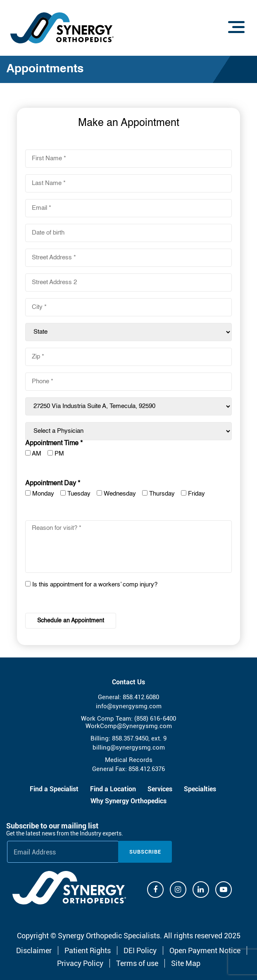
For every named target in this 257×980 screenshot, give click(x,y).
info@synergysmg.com (129, 706)
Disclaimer (34, 950)
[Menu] (236, 27)
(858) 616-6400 (155, 719)
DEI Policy (140, 950)
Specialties (200, 789)
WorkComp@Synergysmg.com (129, 726)
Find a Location (113, 789)
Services (160, 789)
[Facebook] (155, 890)
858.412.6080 (141, 697)
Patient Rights (88, 950)
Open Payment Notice (205, 950)
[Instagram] (178, 890)
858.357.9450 (130, 738)
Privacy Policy (80, 963)
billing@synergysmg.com (129, 747)
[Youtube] (224, 890)
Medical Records (129, 760)
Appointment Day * (53, 484)
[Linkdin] (201, 890)
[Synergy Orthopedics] (69, 888)
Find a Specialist (54, 789)
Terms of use (137, 963)
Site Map (186, 963)
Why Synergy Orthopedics (128, 801)
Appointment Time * (54, 444)
